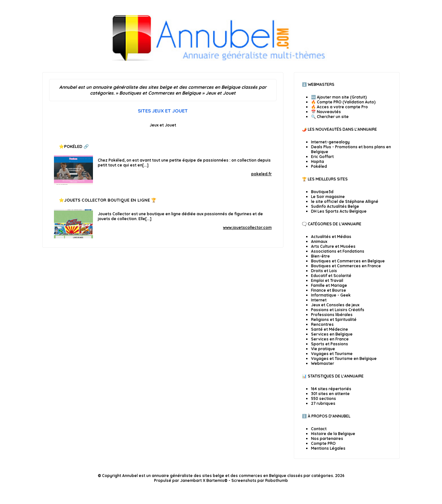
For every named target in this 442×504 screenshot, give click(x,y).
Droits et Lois (324, 271)
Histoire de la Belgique (333, 434)
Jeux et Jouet (163, 125)
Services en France (330, 339)
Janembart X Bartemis (202, 480)
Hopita (318, 161)
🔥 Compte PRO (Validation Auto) (343, 102)
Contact (319, 429)
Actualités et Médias (331, 237)
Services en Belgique (332, 334)
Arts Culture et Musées (333, 246)
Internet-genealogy (330, 142)
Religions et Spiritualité (334, 319)
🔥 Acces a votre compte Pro (339, 107)
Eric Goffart (322, 157)
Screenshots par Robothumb (260, 480)
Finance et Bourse (329, 290)
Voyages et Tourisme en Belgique (344, 358)
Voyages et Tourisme (332, 354)
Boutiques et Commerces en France (346, 266)
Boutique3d (322, 192)
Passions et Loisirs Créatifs (338, 310)
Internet (319, 300)
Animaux (319, 241)
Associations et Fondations (338, 251)
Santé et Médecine (330, 329)
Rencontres (322, 324)
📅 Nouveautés (326, 112)
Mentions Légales (328, 448)
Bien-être (320, 256)
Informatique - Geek (331, 295)
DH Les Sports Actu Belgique (339, 211)
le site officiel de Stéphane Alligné (345, 201)
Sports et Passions (330, 344)
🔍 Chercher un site (330, 117)
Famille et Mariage (329, 285)
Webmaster (323, 363)
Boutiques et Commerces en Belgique (348, 261)
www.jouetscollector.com (247, 227)
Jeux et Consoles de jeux (335, 305)
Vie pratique (323, 349)
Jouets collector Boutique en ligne (107, 200)
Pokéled (73, 146)
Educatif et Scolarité (331, 276)
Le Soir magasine (328, 197)
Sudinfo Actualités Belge (335, 206)
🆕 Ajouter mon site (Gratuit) (339, 97)
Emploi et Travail (327, 280)
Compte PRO (323, 443)
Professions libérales (332, 315)
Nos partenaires (327, 438)
